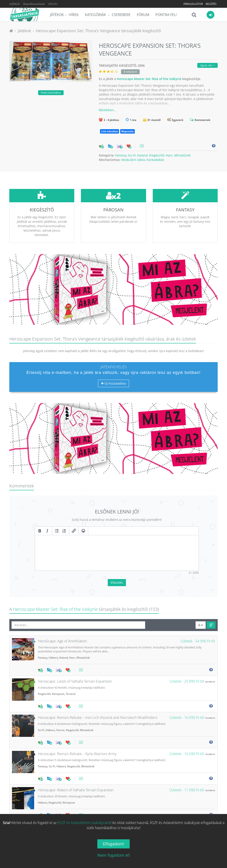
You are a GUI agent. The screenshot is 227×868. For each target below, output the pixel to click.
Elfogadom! (113, 844)
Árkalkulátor (193, 4)
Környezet (58, 661)
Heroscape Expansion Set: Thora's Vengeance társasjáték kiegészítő (98, 31)
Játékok (57, 15)
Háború (53, 624)
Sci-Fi (132, 155)
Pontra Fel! (166, 15)
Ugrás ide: (207, 65)
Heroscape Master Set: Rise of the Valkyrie (149, 79)
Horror (61, 697)
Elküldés (117, 549)
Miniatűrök (182, 155)
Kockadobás (155, 160)
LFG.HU (53, 4)
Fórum (143, 15)
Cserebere (121, 15)
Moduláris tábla (133, 160)
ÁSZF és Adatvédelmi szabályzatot (84, 823)
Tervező (70, 661)
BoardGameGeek (34, 4)
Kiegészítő (157, 155)
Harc (169, 155)
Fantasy (121, 155)
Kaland (142, 155)
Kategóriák (96, 15)
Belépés (211, 4)
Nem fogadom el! (114, 855)
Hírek (74, 15)
